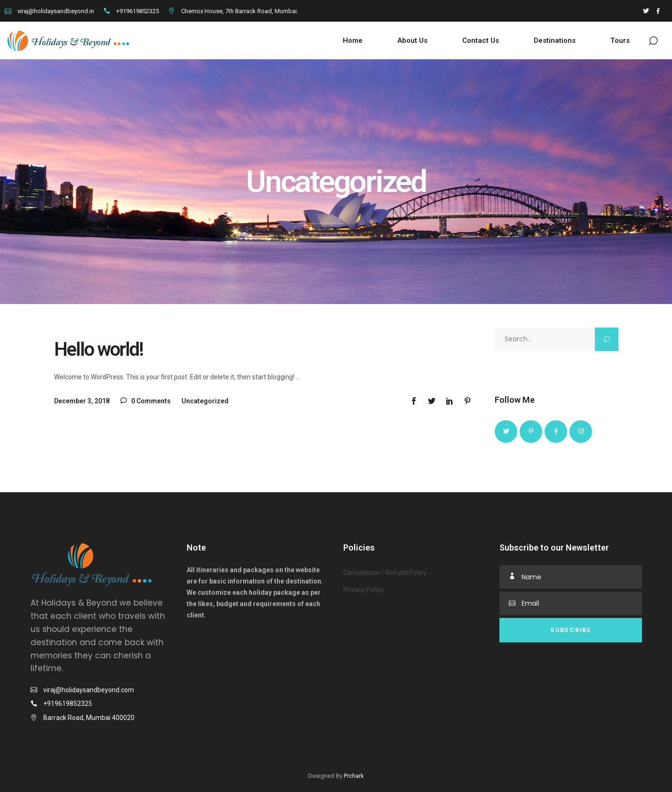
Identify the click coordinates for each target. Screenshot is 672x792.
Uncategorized (205, 401)
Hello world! (99, 349)
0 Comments (146, 401)
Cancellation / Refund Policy (385, 573)
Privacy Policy (364, 590)
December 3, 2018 (82, 401)
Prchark (354, 776)
